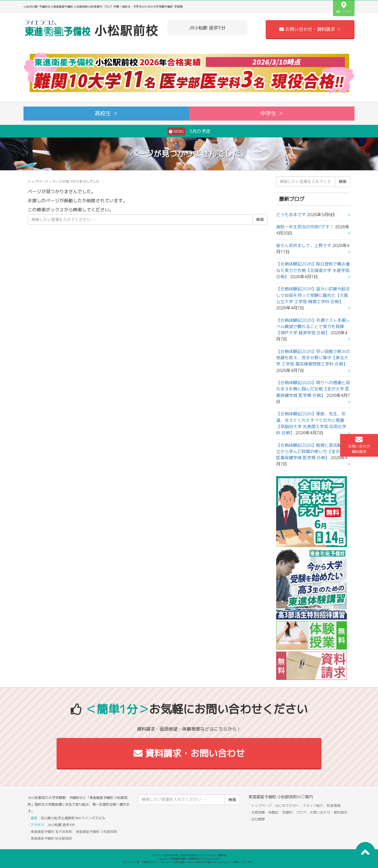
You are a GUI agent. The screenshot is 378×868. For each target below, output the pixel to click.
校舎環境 (334, 806)
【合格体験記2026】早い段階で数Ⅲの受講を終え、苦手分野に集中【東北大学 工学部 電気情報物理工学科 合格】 (313, 358)
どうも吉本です (291, 215)
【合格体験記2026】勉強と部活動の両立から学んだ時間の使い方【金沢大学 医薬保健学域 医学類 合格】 (313, 452)
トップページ (38, 181)
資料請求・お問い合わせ (189, 753)
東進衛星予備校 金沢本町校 (51, 832)
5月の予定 (189, 131)
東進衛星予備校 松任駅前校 (51, 838)
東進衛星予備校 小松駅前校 (97, 832)
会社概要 (258, 819)
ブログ (301, 812)
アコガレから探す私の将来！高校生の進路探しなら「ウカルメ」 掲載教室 (189, 855)
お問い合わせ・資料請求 (328, 812)
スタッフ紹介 (313, 806)
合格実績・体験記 (265, 812)
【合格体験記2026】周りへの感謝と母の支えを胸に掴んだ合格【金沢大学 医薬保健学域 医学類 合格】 (313, 389)
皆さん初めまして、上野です (304, 245)
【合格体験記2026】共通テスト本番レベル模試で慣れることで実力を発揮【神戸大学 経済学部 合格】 (313, 327)
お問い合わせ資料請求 (359, 445)
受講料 (287, 812)
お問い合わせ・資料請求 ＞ (310, 29)
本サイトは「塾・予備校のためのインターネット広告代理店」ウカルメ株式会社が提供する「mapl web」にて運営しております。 (189, 862)
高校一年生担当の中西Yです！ (305, 227)
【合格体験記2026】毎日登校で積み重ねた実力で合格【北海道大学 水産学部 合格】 (313, 270)
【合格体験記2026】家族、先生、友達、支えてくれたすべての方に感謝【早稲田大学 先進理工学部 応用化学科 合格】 (311, 423)
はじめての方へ (287, 806)
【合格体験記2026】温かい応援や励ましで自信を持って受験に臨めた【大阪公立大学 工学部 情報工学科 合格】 (313, 295)
